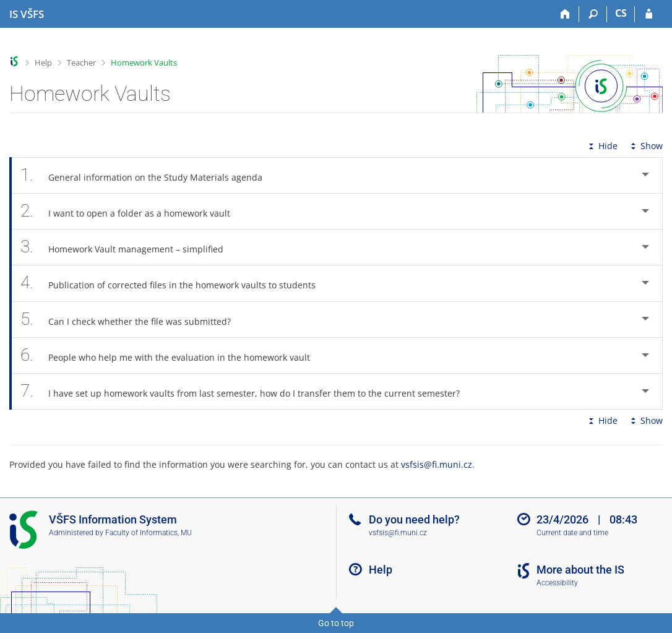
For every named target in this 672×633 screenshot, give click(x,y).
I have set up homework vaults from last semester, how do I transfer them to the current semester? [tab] (247, 391)
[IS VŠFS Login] (649, 14)
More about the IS (580, 570)
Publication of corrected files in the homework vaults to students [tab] (175, 283)
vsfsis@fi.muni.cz (437, 464)
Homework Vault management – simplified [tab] (129, 247)
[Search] (593, 14)
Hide (602, 146)
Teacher (81, 62)
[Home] (565, 14)
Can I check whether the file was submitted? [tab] (132, 320)
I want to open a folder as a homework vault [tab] (132, 211)
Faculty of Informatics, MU (149, 533)
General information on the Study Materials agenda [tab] (148, 175)
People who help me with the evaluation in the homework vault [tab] (172, 355)
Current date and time (572, 533)
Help (43, 62)
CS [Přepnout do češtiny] (621, 13)
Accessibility (557, 583)
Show (645, 146)
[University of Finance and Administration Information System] (27, 14)
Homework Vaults (144, 62)
